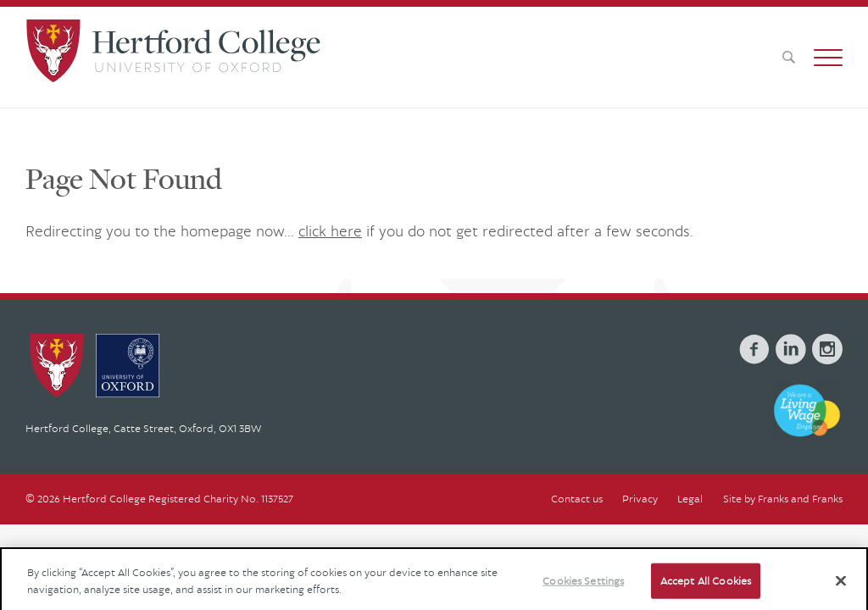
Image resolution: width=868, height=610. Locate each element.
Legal (690, 499)
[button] (828, 58)
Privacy (640, 499)
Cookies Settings (583, 588)
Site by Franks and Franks (783, 499)
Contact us (577, 499)
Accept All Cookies (706, 588)
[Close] (841, 588)
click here (330, 231)
